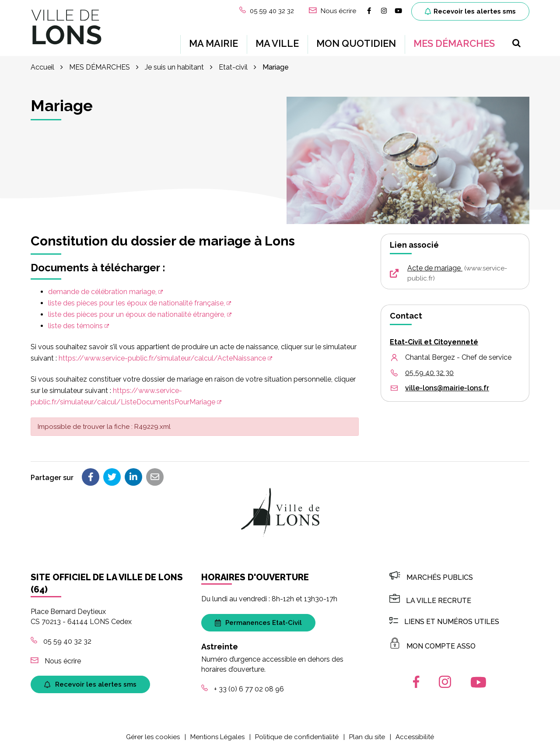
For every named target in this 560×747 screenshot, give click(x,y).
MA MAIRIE (213, 43)
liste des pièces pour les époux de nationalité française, (136, 302)
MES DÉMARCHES (454, 43)
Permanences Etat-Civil (258, 621)
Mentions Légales (217, 736)
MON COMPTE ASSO (432, 645)
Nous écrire (56, 660)
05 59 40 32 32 (61, 640)
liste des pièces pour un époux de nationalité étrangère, (137, 313)
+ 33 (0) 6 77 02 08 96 (243, 688)
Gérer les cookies (153, 736)
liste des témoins (75, 324)
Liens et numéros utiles (444, 620)
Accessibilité (415, 736)
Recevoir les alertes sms (470, 11)
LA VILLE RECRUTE (430, 599)
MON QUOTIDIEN (356, 43)
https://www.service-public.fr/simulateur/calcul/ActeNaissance (162, 357)
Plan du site (367, 736)
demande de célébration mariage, (102, 290)
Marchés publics (431, 576)
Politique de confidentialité (297, 736)
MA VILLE (277, 43)
